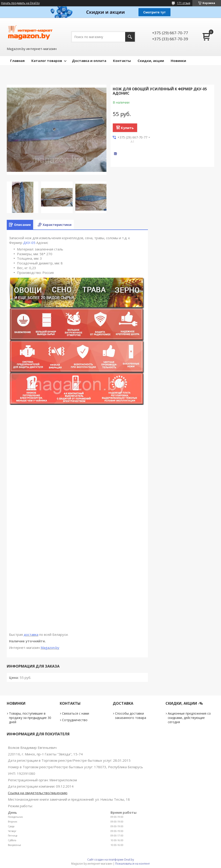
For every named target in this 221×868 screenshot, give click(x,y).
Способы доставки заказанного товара (131, 716)
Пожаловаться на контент (132, 864)
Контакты (122, 61)
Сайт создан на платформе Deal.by (111, 860)
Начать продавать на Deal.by (20, 3)
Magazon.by (50, 648)
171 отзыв (184, 3)
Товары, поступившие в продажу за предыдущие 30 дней (30, 718)
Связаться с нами (76, 713)
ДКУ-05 (29, 243)
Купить (127, 128)
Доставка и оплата (89, 61)
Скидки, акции (151, 61)
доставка (31, 634)
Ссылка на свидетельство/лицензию (38, 793)
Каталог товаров (47, 61)
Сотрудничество (75, 720)
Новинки (178, 61)
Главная (17, 61)
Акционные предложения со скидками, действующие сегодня (189, 718)
